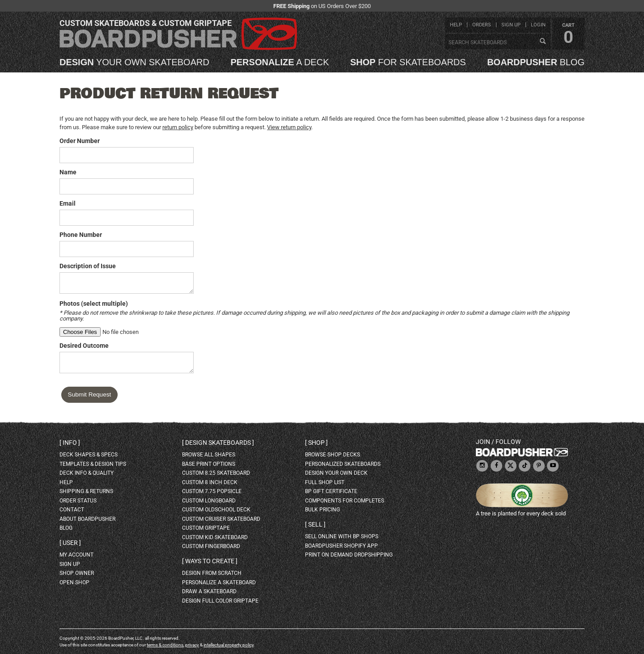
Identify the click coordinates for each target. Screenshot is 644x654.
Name (68, 172)
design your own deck (336, 473)
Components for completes (345, 501)
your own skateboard (134, 62)
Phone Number (81, 235)
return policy (178, 127)
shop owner (77, 573)
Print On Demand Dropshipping (349, 555)
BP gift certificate (331, 491)
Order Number (80, 141)
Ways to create (210, 561)
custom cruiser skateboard (221, 519)
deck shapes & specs (89, 455)
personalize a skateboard (219, 582)
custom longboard (209, 501)
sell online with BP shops (342, 536)
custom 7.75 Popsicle (212, 491)
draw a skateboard (209, 591)
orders (482, 25)
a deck (280, 62)
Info (70, 443)
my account (76, 555)
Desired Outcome (84, 346)
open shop (74, 582)
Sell (315, 524)
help (456, 25)
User (70, 543)
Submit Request (90, 395)
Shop (316, 443)
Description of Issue (88, 266)
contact (72, 510)
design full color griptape (220, 601)
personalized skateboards (343, 464)
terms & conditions (165, 645)
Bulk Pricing (322, 510)
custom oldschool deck (216, 510)
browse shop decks (333, 455)
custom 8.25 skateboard (216, 473)
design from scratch (212, 573)
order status (78, 501)
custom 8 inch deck (210, 482)
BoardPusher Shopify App (341, 546)
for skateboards (408, 62)
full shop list (325, 482)
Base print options (209, 464)
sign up (511, 25)
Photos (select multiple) (94, 304)
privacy (192, 645)
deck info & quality (87, 473)
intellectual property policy (229, 645)
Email (68, 203)
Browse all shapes (209, 455)
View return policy (289, 127)
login (538, 25)
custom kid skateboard (215, 537)
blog (536, 62)
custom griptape (206, 528)
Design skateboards (218, 443)
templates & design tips (93, 464)
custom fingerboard (211, 546)
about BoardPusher (87, 519)
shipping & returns (86, 491)
